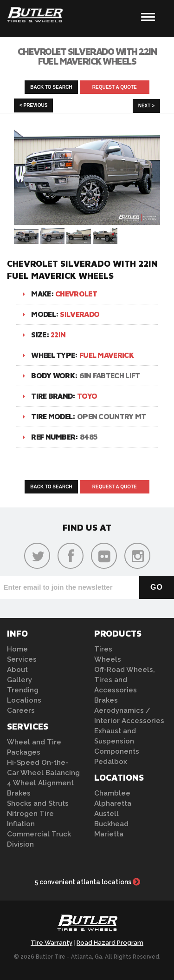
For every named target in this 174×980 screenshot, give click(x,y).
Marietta (109, 834)
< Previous (33, 105)
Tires (103, 649)
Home (17, 649)
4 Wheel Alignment (40, 783)
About (17, 670)
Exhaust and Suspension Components (117, 741)
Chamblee (112, 793)
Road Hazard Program (110, 943)
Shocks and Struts (38, 803)
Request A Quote (115, 87)
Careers (21, 710)
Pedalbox (111, 762)
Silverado (80, 314)
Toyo (87, 396)
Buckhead (111, 824)
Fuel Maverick (106, 355)
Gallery (19, 680)
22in (58, 335)
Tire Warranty (52, 943)
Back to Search (51, 87)
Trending (23, 690)
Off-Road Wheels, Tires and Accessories (125, 680)
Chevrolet (76, 294)
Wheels (108, 659)
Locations (24, 700)
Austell (106, 814)
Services (22, 659)
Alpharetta (113, 803)
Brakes (19, 793)
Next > (146, 106)
